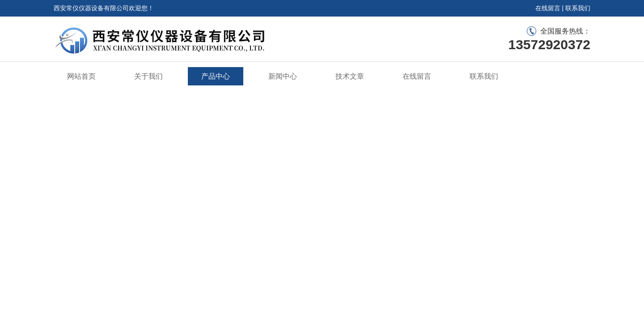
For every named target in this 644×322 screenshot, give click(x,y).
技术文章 (350, 76)
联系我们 (578, 8)
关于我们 (148, 76)
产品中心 (216, 76)
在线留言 (548, 8)
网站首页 (81, 76)
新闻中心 (283, 76)
